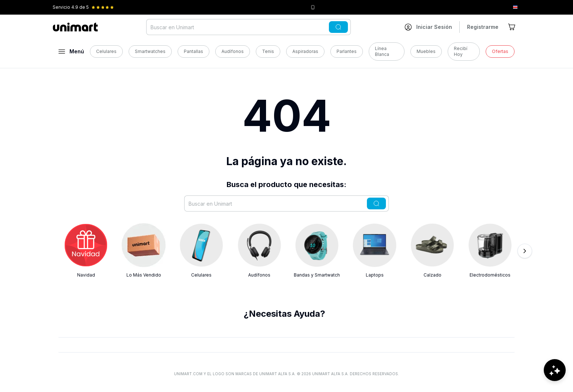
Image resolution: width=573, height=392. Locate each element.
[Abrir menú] (71, 52)
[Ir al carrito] (512, 27)
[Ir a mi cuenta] (428, 27)
